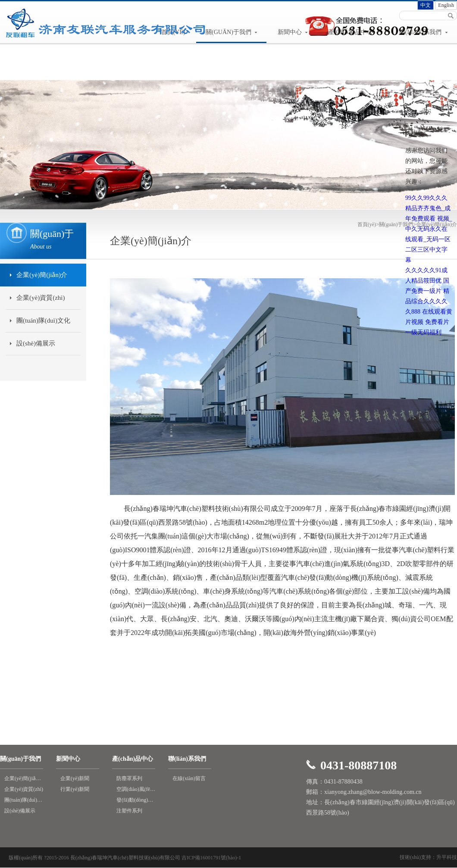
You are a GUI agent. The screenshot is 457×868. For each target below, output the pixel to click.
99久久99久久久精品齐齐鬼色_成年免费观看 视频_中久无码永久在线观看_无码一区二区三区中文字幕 (429, 229)
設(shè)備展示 (36, 343)
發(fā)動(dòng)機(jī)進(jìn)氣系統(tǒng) (136, 800)
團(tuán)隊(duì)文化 (43, 320)
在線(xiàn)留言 (189, 778)
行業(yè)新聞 (75, 789)
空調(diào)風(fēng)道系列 (136, 789)
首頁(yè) (368, 224)
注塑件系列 (129, 811)
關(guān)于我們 (396, 224)
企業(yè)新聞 (75, 778)
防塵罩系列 (129, 778)
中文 (426, 5)
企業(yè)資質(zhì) (41, 298)
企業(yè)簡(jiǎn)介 (42, 275)
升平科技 (447, 857)
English (446, 5)
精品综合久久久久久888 (427, 301)
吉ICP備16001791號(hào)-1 (211, 858)
